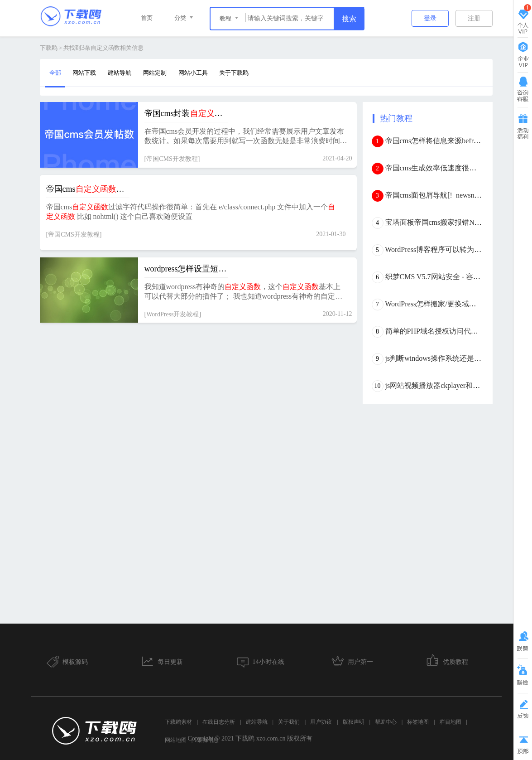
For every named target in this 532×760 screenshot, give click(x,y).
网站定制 (155, 73)
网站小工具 (193, 73)
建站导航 (120, 73)
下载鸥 (49, 48)
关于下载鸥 (234, 73)
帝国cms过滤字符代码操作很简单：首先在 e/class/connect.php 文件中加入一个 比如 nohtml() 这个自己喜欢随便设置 (191, 212)
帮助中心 (386, 722)
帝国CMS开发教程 (172, 159)
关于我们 (289, 722)
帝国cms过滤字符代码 (88, 189)
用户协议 (321, 722)
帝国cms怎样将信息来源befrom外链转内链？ (456, 141)
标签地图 (418, 722)
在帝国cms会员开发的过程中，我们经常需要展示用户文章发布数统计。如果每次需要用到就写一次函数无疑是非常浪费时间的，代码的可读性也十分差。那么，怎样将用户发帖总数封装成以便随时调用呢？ (246, 137)
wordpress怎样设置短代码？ (186, 269)
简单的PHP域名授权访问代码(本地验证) (449, 331)
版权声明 (354, 722)
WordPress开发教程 (173, 314)
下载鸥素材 (178, 722)
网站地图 (176, 740)
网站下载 (84, 73)
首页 (147, 18)
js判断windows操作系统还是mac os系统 (447, 358)
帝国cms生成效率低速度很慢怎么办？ (446, 168)
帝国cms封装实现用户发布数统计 (186, 113)
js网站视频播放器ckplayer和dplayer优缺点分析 (458, 385)
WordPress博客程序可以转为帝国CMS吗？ (452, 249)
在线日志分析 (219, 722)
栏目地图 (451, 722)
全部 (55, 73)
